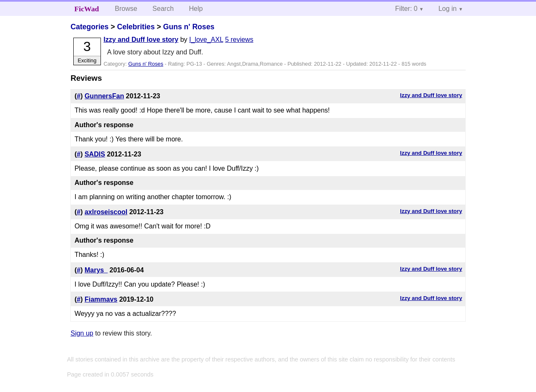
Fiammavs (101, 299)
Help (196, 9)
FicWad (87, 9)
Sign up (82, 333)
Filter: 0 (406, 9)
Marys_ (96, 270)
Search (163, 9)
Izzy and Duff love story (141, 40)
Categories (89, 27)
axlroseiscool (106, 212)
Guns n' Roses (188, 27)
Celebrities (136, 27)
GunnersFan (104, 96)
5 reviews (239, 40)
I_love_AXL (206, 40)
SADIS (95, 154)
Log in (448, 9)
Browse (126, 9)
